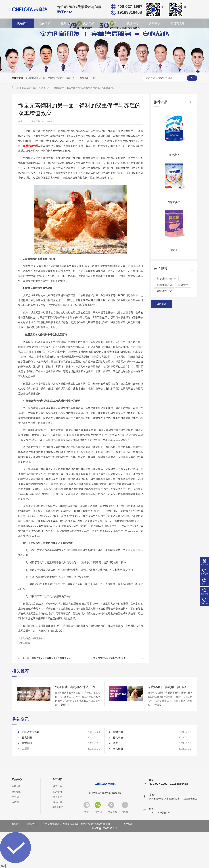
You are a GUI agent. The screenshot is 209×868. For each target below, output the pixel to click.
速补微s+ (174, 155)
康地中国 (118, 732)
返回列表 (162, 304)
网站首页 (23, 23)
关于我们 (57, 779)
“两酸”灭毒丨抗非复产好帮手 (112, 658)
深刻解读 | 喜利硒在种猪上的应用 (78, 687)
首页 (36, 88)
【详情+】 (65, 705)
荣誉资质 (57, 797)
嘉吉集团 (27, 743)
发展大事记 (57, 807)
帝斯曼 (26, 749)
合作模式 (111, 23)
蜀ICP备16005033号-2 (104, 828)
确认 (3, 866)
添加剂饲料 (71, 78)
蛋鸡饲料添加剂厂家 (35, 78)
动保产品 (45, 23)
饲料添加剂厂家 (87, 78)
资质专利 (57, 792)
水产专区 (16, 802)
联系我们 (57, 802)
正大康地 (118, 738)
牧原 (115, 743)
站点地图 (32, 824)
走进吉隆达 (178, 23)
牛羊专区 (16, 797)
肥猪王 (174, 250)
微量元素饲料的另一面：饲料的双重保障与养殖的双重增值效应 (84, 88)
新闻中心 (154, 23)
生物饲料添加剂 (55, 78)
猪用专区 (16, 786)
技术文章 (46, 88)
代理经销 (132, 23)
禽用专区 (16, 792)
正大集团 (27, 738)
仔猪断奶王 (174, 202)
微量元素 (67, 23)
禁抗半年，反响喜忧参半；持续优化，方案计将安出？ (52, 658)
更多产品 (89, 23)
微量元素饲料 (31, 146)
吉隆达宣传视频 (31, 732)
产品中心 (17, 779)
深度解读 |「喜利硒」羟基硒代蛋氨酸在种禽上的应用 (170, 687)
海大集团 (118, 749)
